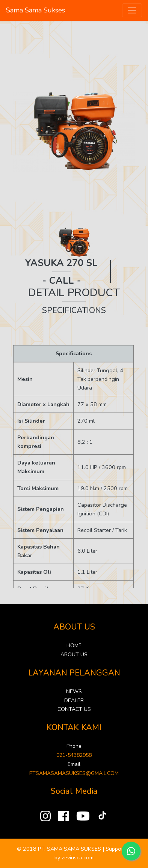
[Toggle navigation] (132, 10)
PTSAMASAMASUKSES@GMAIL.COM (74, 773)
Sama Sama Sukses (35, 10)
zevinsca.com (78, 857)
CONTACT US (74, 709)
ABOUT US (74, 655)
